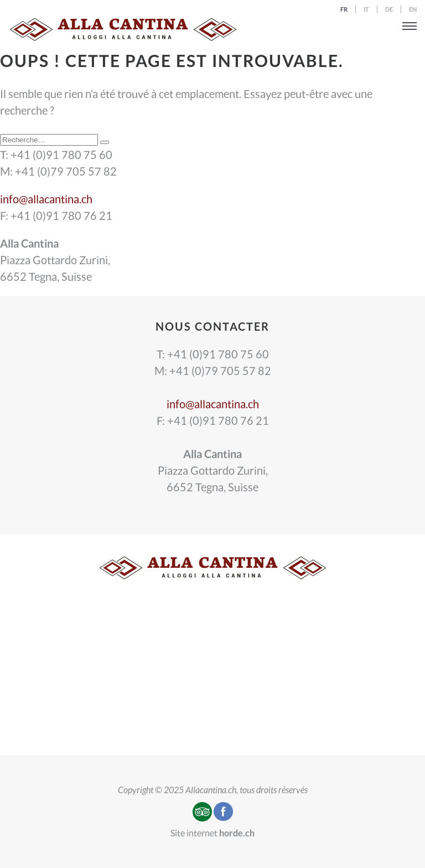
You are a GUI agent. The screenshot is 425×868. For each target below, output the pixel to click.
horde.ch (237, 833)
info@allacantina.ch (46, 199)
